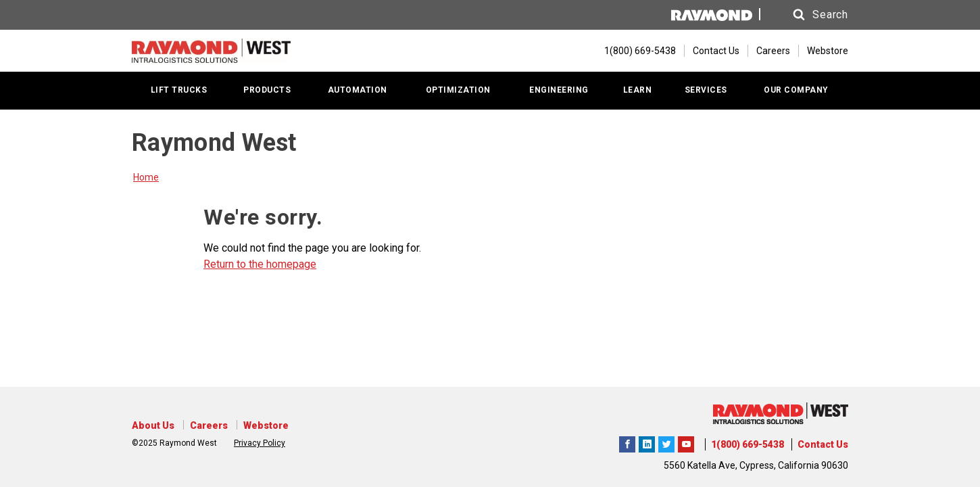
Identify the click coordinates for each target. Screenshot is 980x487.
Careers (773, 51)
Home (146, 177)
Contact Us (716, 51)
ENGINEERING (559, 90)
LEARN (638, 90)
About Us (153, 425)
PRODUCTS (267, 90)
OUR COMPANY (796, 90)
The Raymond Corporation (686, 442)
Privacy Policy (260, 443)
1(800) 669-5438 (748, 444)
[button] (808, 15)
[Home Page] (211, 51)
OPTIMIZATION (458, 90)
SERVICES (706, 90)
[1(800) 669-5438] (633, 51)
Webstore (828, 51)
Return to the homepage (260, 264)
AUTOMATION (358, 90)
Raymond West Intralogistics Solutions (627, 442)
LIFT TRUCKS (179, 90)
